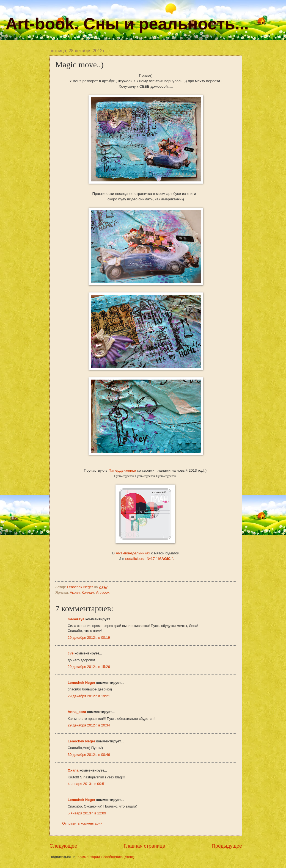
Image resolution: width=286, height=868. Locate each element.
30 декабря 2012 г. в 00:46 (89, 755)
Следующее (63, 846)
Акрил (75, 592)
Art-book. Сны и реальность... (127, 24)
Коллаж (88, 592)
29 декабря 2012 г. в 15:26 (89, 667)
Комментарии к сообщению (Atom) (106, 857)
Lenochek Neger (80, 587)
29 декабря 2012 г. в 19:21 (89, 696)
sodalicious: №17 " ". (149, 559)
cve (71, 653)
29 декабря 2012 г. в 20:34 (89, 725)
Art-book (103, 592)
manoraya (76, 619)
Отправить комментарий (82, 823)
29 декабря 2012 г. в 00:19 (89, 638)
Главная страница (145, 846)
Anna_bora (77, 712)
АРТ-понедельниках (134, 553)
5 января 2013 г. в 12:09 (87, 813)
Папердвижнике (123, 470)
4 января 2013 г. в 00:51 (87, 784)
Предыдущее (227, 846)
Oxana (73, 770)
